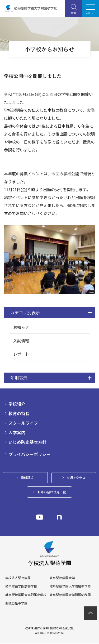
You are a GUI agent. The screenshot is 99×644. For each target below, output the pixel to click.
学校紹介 (17, 404)
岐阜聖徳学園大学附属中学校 (70, 586)
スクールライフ (23, 423)
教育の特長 (19, 413)
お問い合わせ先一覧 (51, 492)
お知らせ (21, 327)
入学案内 (17, 432)
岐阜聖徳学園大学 (62, 578)
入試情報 (21, 341)
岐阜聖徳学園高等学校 (21, 586)
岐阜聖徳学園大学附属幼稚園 (70, 595)
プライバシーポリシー (30, 454)
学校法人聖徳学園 (18, 578)
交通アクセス (76, 478)
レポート (21, 354)
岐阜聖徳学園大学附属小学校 (26, 595)
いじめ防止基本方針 (27, 442)
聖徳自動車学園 (16, 603)
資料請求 (27, 478)
